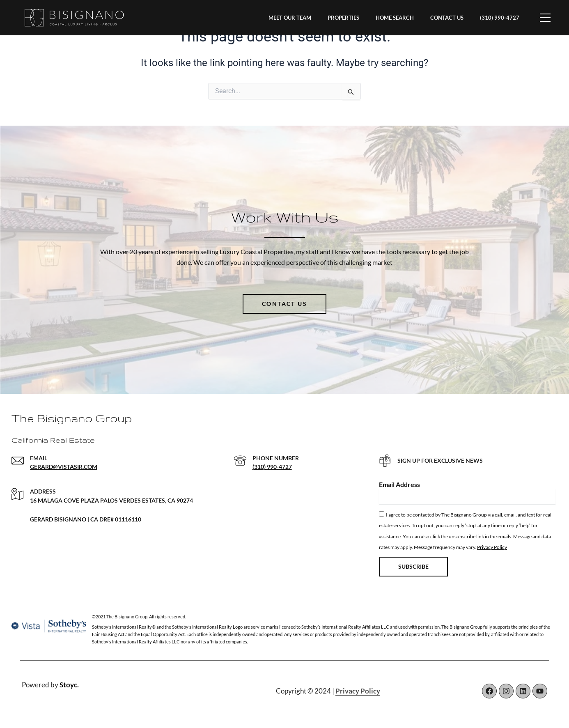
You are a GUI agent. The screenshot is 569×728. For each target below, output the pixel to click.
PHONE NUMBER (276, 458)
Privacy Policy (492, 547)
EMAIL (39, 458)
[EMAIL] (18, 461)
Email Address (399, 484)
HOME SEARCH (395, 18)
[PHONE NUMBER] (240, 461)
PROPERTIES (343, 18)
